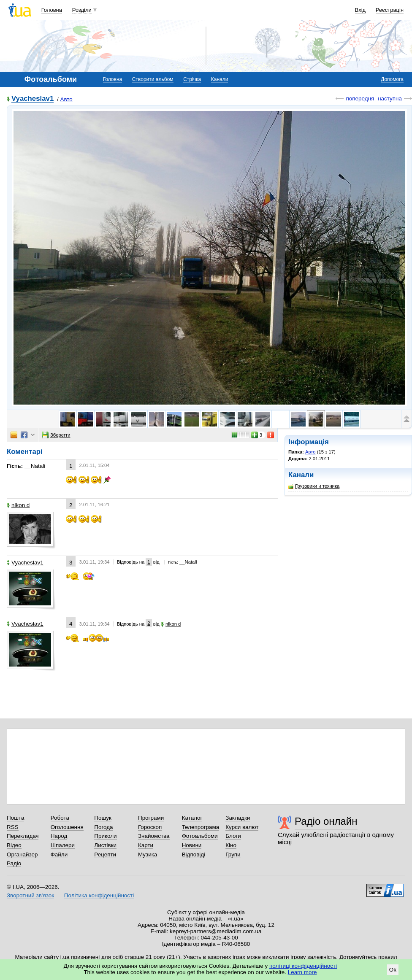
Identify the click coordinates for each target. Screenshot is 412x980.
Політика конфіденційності (99, 895)
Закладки (238, 818)
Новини (192, 845)
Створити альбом (153, 79)
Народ (59, 836)
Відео (14, 845)
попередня (360, 99)
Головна (52, 10)
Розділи (82, 10)
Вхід (360, 10)
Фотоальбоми (200, 836)
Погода (103, 827)
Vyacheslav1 (33, 99)
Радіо (14, 863)
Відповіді (194, 854)
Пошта (15, 818)
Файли (59, 854)
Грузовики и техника (314, 486)
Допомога (392, 79)
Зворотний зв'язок (30, 895)
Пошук (103, 818)
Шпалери (63, 845)
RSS (13, 827)
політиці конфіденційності (303, 966)
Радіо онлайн (326, 821)
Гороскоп (150, 827)
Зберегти (56, 435)
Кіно (231, 845)
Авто (66, 99)
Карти (146, 845)
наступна (390, 99)
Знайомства (154, 836)
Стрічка (192, 79)
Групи (233, 854)
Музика (148, 854)
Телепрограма (201, 827)
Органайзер (22, 854)
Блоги (233, 836)
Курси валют (242, 827)
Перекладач (23, 836)
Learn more (302, 972)
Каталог (192, 818)
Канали (220, 79)
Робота (60, 818)
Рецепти (105, 854)
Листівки (105, 845)
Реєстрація (390, 10)
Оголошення (67, 827)
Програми (151, 818)
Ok (393, 970)
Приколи (105, 836)
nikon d (18, 505)
